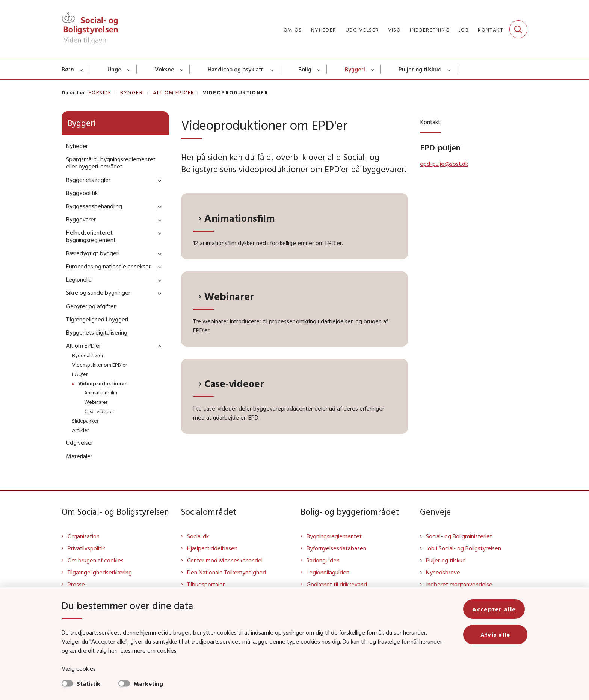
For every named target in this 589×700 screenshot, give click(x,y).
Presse (76, 584)
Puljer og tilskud (420, 69)
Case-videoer (234, 384)
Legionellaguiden (328, 572)
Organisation (84, 536)
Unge (114, 69)
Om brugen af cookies (96, 560)
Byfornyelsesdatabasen (336, 548)
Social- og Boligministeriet (459, 536)
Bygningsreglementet (334, 536)
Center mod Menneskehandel (225, 560)
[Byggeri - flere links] (373, 69)
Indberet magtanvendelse (459, 584)
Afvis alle (497, 635)
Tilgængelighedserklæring (100, 572)
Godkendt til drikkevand (337, 584)
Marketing (148, 683)
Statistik (88, 683)
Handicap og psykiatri (236, 69)
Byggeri (355, 69)
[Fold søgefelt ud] (518, 29)
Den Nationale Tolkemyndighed (227, 572)
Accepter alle (497, 609)
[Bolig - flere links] (319, 69)
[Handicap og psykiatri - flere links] (273, 69)
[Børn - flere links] (82, 69)
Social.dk (198, 536)
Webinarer (229, 296)
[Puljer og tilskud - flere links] (449, 69)
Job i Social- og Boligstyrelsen (464, 548)
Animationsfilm (240, 218)
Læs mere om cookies (140, 650)
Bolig (305, 69)
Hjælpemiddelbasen (212, 548)
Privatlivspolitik (86, 548)
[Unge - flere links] (129, 69)
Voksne (165, 69)
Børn (68, 69)
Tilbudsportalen (206, 584)
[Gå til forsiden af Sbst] (90, 29)
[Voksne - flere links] (182, 69)
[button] (158, 180)
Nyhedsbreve (443, 572)
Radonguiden (323, 560)
